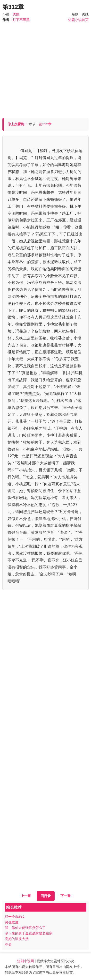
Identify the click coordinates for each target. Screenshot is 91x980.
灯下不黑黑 (21, 20)
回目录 (46, 896)
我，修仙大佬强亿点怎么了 (25, 928)
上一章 (26, 896)
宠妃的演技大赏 (17, 939)
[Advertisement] (45, 68)
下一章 (66, 896)
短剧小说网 (25, 961)
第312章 (45, 124)
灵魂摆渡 (12, 922)
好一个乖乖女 (15, 917)
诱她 (16, 14)
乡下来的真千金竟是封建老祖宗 (29, 933)
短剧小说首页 (78, 20)
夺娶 (8, 944)
